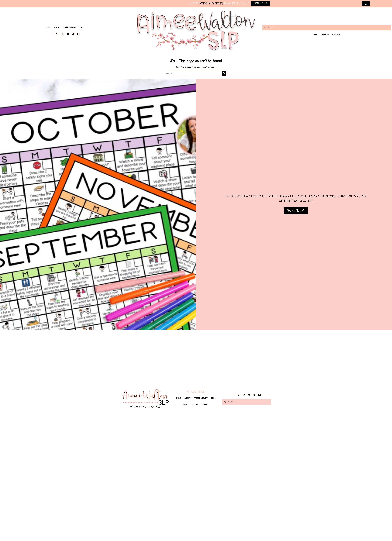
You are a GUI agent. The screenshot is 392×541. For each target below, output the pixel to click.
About (57, 27)
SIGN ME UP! (296, 220)
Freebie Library (70, 27)
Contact (337, 35)
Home (48, 27)
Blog (83, 27)
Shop (315, 35)
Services (325, 35)
